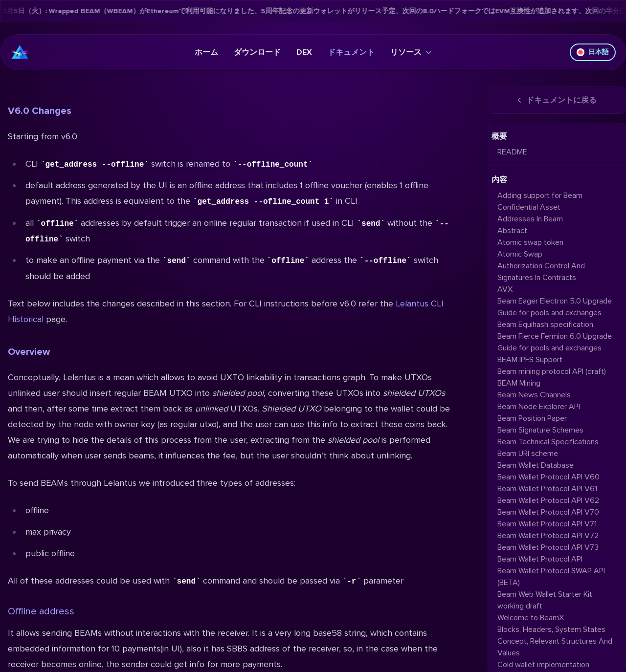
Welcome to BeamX (531, 618)
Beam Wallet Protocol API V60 (548, 477)
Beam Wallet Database (536, 465)
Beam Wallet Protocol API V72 (548, 536)
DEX (304, 52)
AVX (505, 289)
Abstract (512, 231)
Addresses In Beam (530, 219)
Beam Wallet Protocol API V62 (548, 500)
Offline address (41, 611)
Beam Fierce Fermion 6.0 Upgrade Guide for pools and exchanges (555, 342)
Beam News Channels (534, 395)
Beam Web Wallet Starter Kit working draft (545, 600)
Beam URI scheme (528, 454)
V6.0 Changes (40, 111)
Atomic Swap (520, 254)
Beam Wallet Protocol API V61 (547, 489)
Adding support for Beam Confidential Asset (540, 201)
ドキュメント (351, 52)
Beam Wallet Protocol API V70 (548, 512)
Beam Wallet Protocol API (540, 559)
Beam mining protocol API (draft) (552, 371)
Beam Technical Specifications (548, 442)
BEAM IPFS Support (530, 360)
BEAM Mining (519, 383)
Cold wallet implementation (543, 665)
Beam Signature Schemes (540, 430)
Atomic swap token (530, 242)
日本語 (593, 52)
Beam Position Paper (532, 418)
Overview (29, 352)
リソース (411, 52)
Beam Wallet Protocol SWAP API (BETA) (551, 577)
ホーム (206, 52)
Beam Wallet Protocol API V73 (548, 547)
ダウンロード (257, 52)
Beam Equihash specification (545, 325)
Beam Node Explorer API (539, 407)
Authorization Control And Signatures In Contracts (541, 272)
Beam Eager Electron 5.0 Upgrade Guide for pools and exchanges (555, 307)
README (512, 152)
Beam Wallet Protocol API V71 (547, 524)
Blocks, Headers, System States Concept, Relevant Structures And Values (555, 641)
